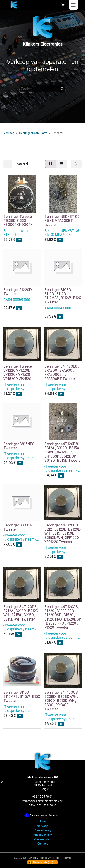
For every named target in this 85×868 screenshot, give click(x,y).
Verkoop (9, 133)
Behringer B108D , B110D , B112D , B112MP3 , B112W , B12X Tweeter (63, 296)
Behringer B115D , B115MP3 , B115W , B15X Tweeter (22, 697)
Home (43, 821)
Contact (43, 844)
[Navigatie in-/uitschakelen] (73, 5)
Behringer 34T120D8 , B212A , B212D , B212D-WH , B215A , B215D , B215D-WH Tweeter (22, 613)
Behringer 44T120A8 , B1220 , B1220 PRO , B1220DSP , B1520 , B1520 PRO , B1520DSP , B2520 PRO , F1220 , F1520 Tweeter (63, 617)
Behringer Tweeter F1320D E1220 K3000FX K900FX (18, 221)
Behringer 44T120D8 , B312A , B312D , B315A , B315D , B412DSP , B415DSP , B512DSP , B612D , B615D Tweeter (63, 452)
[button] (19, 240)
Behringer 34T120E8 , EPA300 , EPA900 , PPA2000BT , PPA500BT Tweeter (62, 373)
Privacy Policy (43, 835)
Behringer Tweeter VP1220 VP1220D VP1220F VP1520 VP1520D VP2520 (18, 373)
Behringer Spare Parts (33, 133)
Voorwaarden (42, 839)
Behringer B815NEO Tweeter (19, 446)
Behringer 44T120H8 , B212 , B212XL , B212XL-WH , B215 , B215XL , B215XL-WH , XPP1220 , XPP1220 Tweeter (63, 534)
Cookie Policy (42, 830)
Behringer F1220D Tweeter (18, 292)
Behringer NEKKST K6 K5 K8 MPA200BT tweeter (62, 221)
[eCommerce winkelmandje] (63, 5)
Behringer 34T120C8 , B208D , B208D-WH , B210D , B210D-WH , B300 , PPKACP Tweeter (62, 701)
